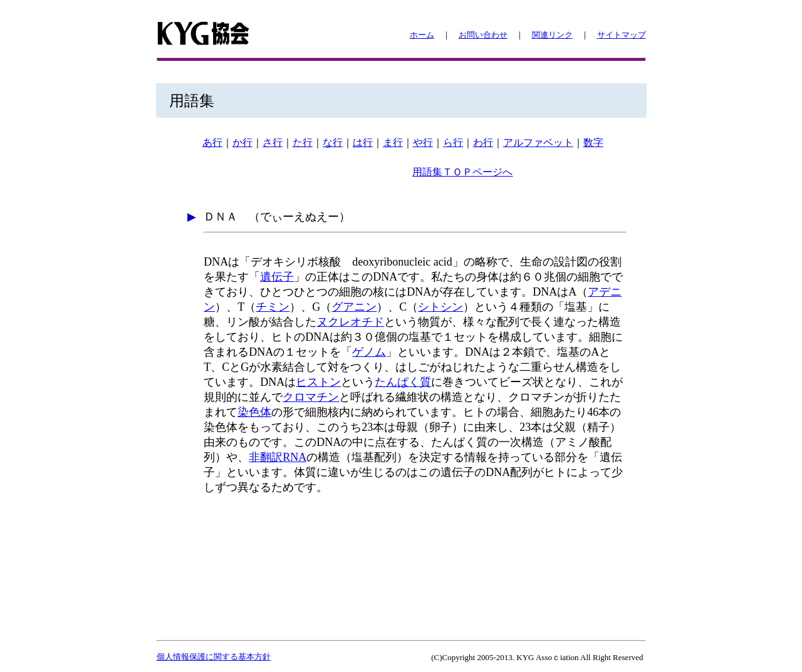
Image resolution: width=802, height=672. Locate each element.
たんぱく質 (403, 382)
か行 (242, 142)
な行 (333, 142)
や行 (423, 142)
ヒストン (318, 382)
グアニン (354, 307)
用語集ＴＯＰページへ (462, 172)
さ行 (273, 142)
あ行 (212, 142)
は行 (363, 142)
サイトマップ (622, 35)
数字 (593, 142)
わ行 (483, 142)
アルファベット (538, 142)
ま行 (393, 142)
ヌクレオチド (350, 322)
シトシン (440, 307)
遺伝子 (277, 277)
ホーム (422, 35)
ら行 (453, 142)
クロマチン (311, 397)
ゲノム (369, 352)
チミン (273, 307)
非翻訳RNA (278, 457)
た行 (303, 142)
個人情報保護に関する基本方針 (214, 657)
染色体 (254, 412)
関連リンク (552, 35)
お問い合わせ (483, 35)
